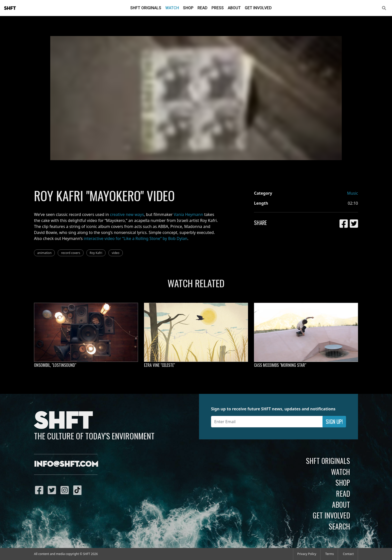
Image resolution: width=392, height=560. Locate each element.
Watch (172, 8)
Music (352, 193)
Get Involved (258, 8)
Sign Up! (334, 422)
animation (44, 253)
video (116, 253)
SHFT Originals (146, 8)
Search (339, 526)
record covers (70, 253)
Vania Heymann (188, 214)
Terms (330, 554)
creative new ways (127, 214)
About (234, 8)
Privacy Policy (307, 554)
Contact (348, 554)
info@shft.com (66, 464)
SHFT (10, 8)
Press (218, 8)
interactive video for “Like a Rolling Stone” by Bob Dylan (136, 238)
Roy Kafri (96, 253)
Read (202, 8)
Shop (188, 8)
